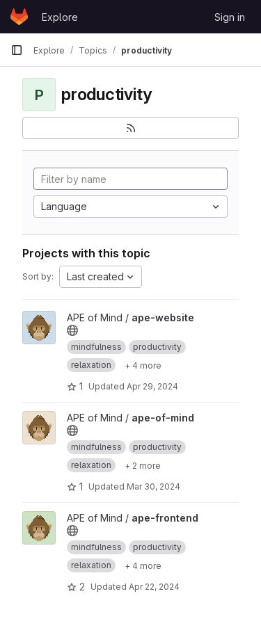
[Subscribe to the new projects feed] (130, 128)
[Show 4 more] (143, 365)
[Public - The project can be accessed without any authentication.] (72, 330)
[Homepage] (19, 17)
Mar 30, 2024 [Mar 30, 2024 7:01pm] (153, 486)
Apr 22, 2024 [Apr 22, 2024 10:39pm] (154, 587)
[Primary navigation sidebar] (17, 50)
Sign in (230, 17)
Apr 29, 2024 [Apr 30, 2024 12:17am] (152, 386)
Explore (60, 17)
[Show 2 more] (143, 465)
